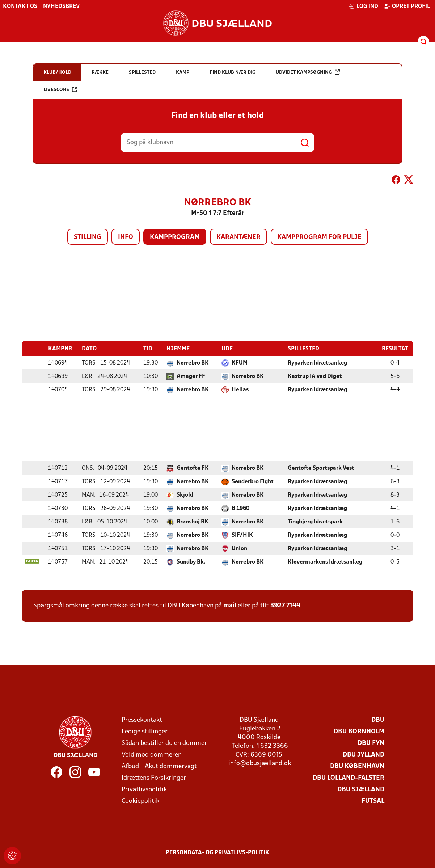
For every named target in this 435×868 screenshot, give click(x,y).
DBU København (357, 766)
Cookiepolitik (140, 801)
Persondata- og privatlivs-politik (217, 852)
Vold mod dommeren (152, 755)
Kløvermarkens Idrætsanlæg (325, 562)
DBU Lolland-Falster (349, 778)
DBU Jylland (364, 755)
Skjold (185, 495)
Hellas (240, 389)
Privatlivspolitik (144, 789)
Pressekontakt (142, 720)
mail (230, 605)
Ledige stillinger (145, 731)
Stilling (88, 237)
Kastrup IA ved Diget (315, 376)
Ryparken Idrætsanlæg (317, 363)
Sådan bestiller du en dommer (164, 743)
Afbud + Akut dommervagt (159, 766)
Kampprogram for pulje (319, 237)
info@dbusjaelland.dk (260, 763)
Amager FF (191, 376)
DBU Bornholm (359, 731)
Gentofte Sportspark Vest (321, 468)
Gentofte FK (193, 468)
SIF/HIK (242, 535)
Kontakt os (20, 7)
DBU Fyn (371, 743)
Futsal (373, 801)
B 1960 (240, 508)
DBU (378, 720)
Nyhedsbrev (61, 7)
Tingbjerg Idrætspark (315, 522)
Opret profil (407, 6)
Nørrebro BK (193, 363)
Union (239, 548)
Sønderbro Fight (253, 481)
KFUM (240, 363)
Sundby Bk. (191, 562)
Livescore (60, 90)
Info (126, 237)
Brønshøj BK (193, 522)
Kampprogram (175, 237)
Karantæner (238, 237)
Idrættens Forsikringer (154, 778)
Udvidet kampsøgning (308, 72)
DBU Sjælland (361, 789)
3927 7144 (285, 605)
